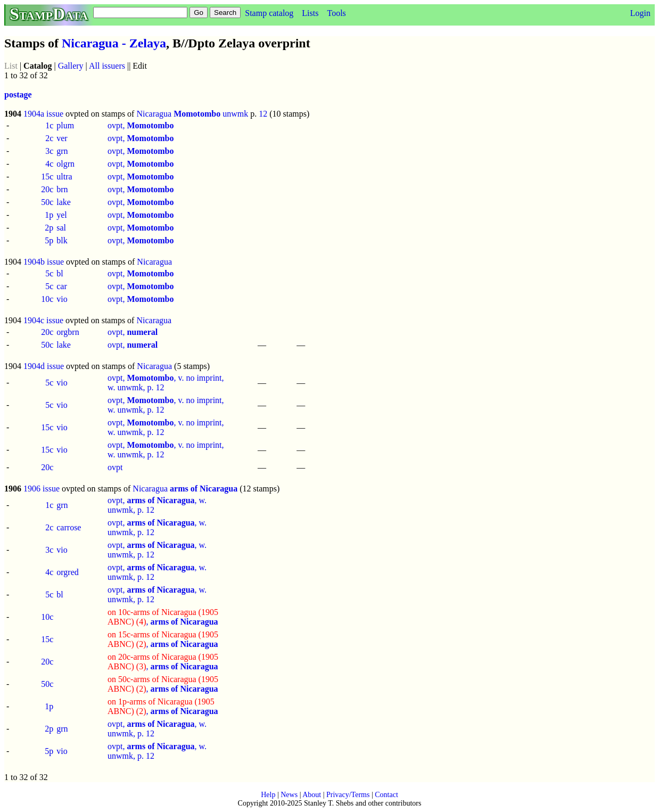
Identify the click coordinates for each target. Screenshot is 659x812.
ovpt (115, 467)
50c (47, 202)
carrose (69, 527)
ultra (64, 177)
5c (49, 273)
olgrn (65, 164)
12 (263, 114)
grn (62, 151)
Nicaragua (154, 114)
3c (49, 151)
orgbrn (68, 332)
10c (47, 299)
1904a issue (43, 114)
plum (65, 125)
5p (49, 240)
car (62, 286)
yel (62, 215)
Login (640, 13)
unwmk (235, 114)
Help (268, 795)
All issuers (107, 66)
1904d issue (44, 366)
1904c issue (43, 320)
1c (49, 125)
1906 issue (42, 489)
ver (62, 138)
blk (62, 240)
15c (47, 177)
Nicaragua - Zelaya (114, 43)
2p (49, 228)
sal (61, 228)
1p (49, 215)
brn (62, 189)
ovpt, (141, 125)
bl (60, 273)
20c (47, 189)
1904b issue (44, 262)
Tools (336, 13)
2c (49, 138)
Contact (386, 795)
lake (64, 202)
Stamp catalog (269, 13)
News (289, 795)
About (312, 795)
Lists (310, 13)
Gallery (71, 66)
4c (49, 164)
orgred (67, 572)
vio (62, 299)
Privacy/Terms (348, 795)
